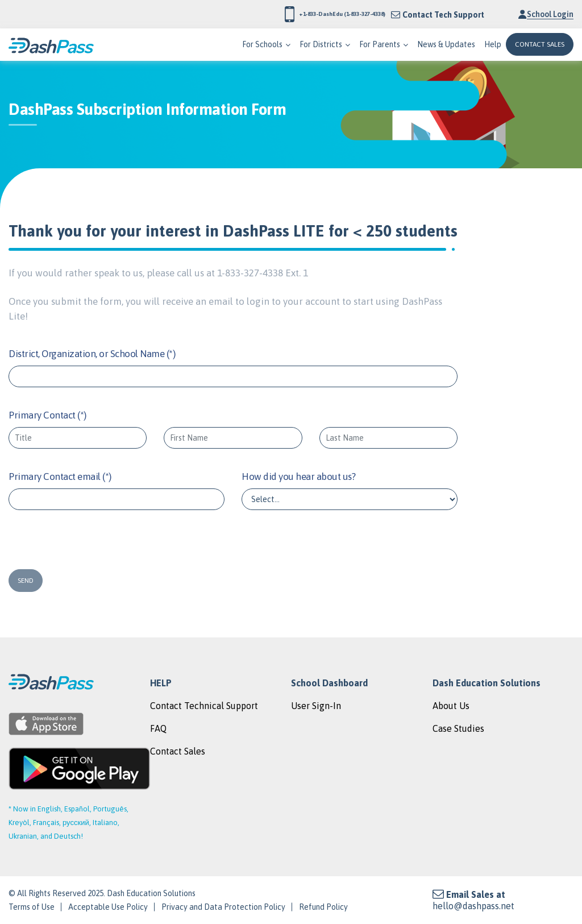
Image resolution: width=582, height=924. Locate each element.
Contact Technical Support (204, 706)
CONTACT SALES (540, 44)
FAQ (158, 728)
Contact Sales (178, 751)
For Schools (262, 44)
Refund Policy (323, 907)
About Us (451, 706)
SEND (26, 581)
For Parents (380, 44)
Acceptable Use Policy (108, 907)
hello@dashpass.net (473, 906)
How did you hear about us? (298, 476)
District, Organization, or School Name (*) (92, 354)
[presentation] (78, 541)
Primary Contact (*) (47, 415)
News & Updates (446, 44)
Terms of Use (32, 907)
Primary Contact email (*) (60, 476)
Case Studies (458, 728)
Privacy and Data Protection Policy (223, 907)
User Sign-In (316, 706)
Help (493, 44)
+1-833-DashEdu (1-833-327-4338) (302, 14)
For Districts (321, 44)
